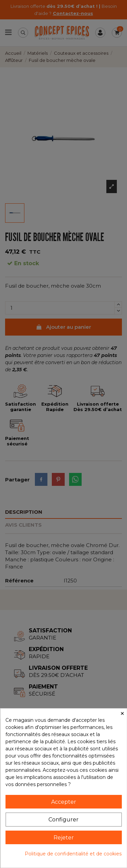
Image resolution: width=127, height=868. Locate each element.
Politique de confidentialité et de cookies (73, 854)
